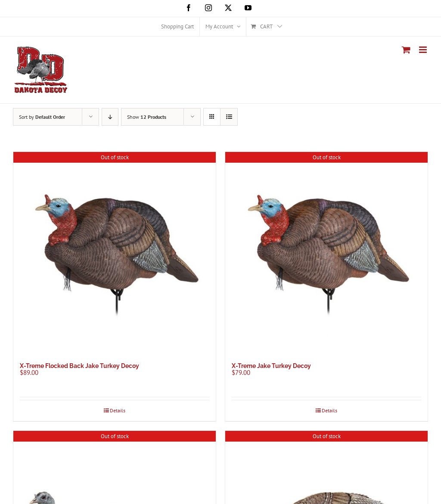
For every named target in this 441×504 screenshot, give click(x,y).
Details (118, 410)
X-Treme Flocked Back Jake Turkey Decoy (79, 366)
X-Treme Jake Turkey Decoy (271, 366)
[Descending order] (110, 117)
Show (147, 117)
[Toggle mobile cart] (406, 50)
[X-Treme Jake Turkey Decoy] (326, 253)
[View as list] (229, 117)
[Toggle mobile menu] (424, 50)
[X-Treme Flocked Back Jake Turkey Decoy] (115, 253)
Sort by (42, 117)
